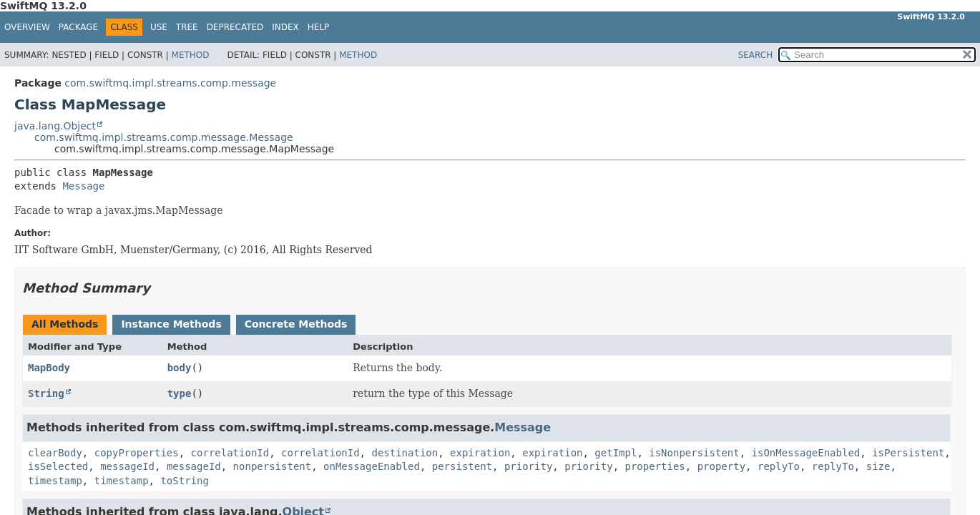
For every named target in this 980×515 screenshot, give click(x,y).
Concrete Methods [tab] (296, 324)
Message (83, 186)
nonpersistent (273, 466)
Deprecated (235, 27)
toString (184, 481)
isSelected (58, 466)
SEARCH (756, 55)
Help (319, 27)
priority (528, 466)
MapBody (49, 368)
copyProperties (137, 453)
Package (78, 27)
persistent (462, 466)
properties (655, 466)
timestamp (55, 481)
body (180, 368)
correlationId (230, 453)
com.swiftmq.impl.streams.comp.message (170, 83)
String (46, 393)
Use (159, 27)
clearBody (55, 453)
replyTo (779, 466)
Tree (187, 27)
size (878, 466)
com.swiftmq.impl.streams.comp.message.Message (164, 137)
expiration (480, 453)
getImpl (616, 453)
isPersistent (908, 453)
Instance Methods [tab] (171, 324)
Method (191, 55)
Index (285, 27)
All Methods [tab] (65, 324)
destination (405, 453)
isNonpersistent (694, 453)
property (721, 466)
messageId (127, 466)
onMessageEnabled (372, 466)
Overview (27, 27)
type (180, 393)
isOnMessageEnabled (806, 453)
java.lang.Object (55, 126)
